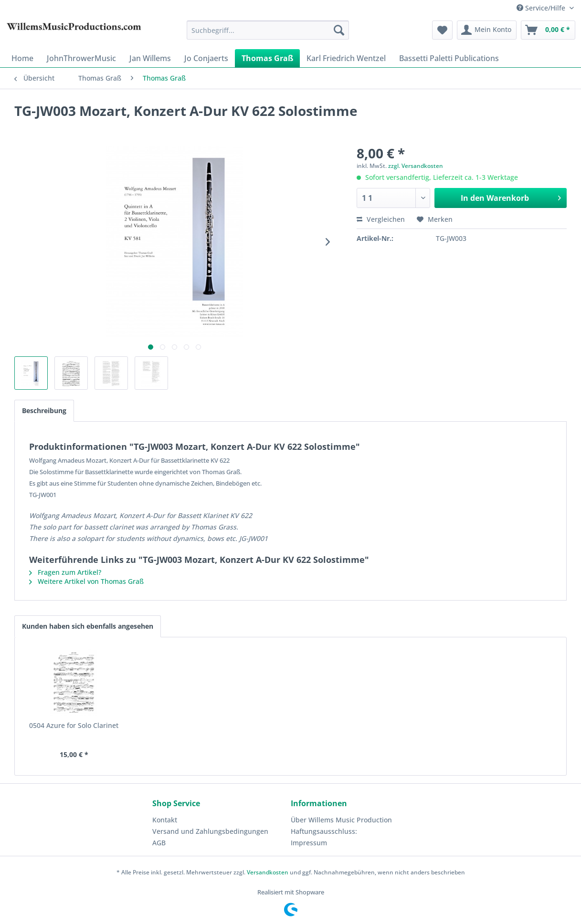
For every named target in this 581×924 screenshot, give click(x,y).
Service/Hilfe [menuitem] (542, 8)
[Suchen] (339, 30)
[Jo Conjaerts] (206, 58)
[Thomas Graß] (267, 58)
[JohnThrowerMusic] (81, 58)
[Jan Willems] (150, 58)
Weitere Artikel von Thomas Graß (86, 581)
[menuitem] (268, 30)
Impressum (309, 843)
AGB (159, 843)
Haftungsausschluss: (324, 831)
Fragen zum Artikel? (65, 572)
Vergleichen (381, 219)
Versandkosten (268, 872)
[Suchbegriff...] (268, 30)
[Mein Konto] (487, 30)
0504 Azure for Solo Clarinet (74, 725)
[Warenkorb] (548, 30)
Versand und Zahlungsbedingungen (210, 831)
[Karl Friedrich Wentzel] (346, 58)
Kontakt (165, 820)
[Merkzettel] (442, 30)
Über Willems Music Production (341, 820)
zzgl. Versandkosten (416, 166)
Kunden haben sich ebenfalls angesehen (88, 626)
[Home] (22, 58)
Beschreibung (44, 410)
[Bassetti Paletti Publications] (449, 58)
